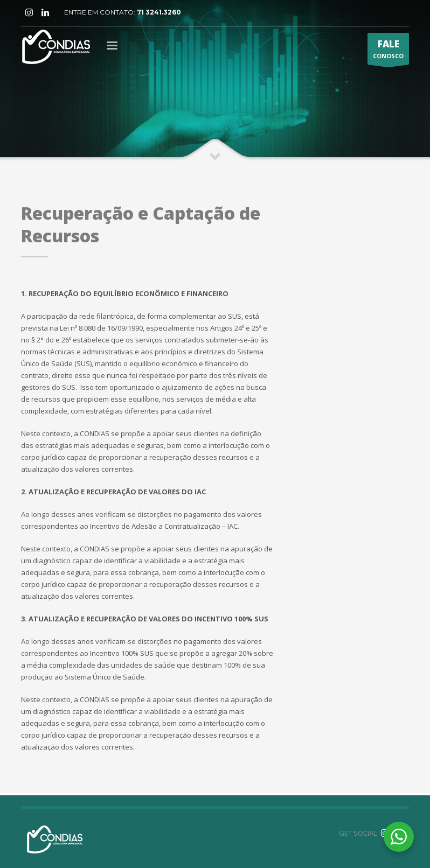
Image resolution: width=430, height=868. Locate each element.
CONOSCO (388, 51)
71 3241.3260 (159, 12)
